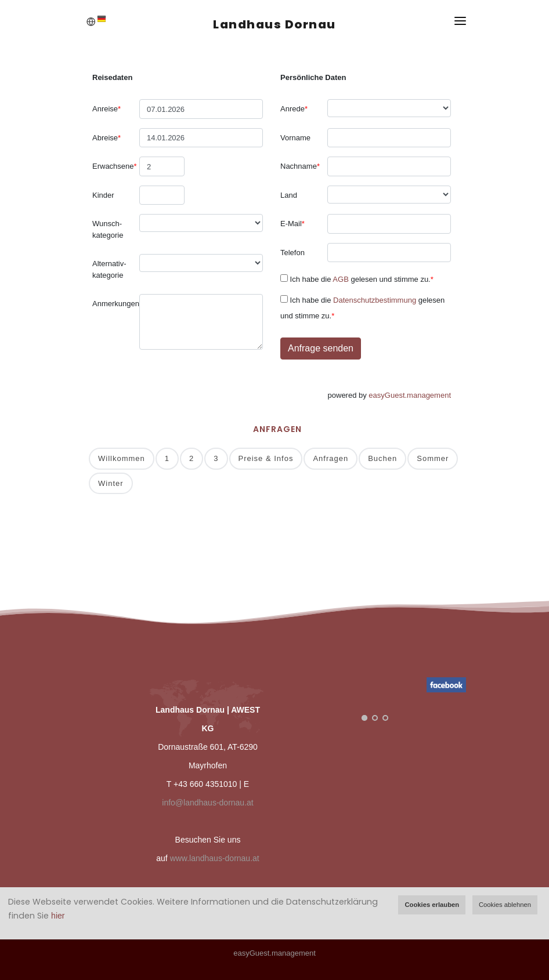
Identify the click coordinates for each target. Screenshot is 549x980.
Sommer (433, 458)
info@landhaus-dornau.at (207, 803)
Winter (111, 483)
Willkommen (122, 458)
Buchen (382, 458)
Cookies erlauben (432, 905)
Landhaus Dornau (274, 24)
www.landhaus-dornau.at (215, 858)
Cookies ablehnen (505, 905)
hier (58, 916)
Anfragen (331, 458)
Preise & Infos (266, 458)
